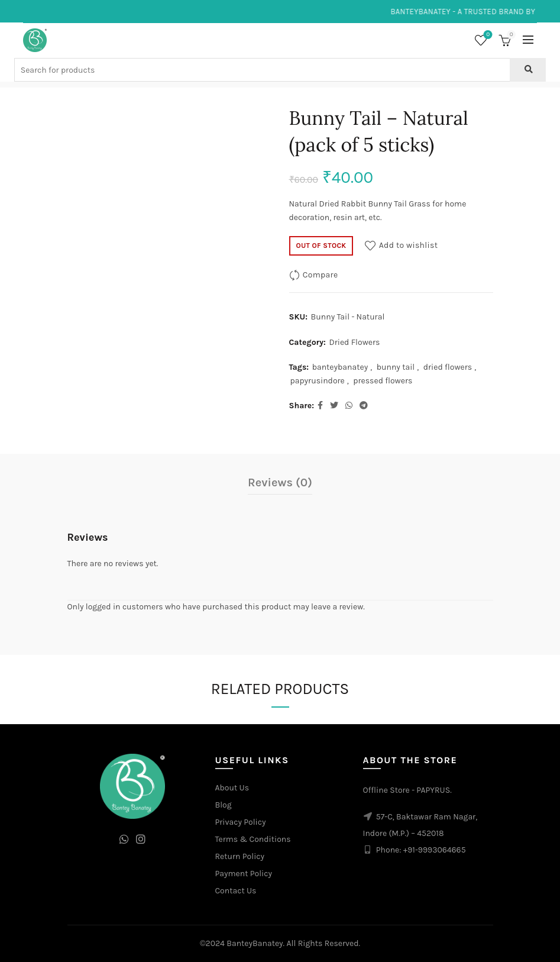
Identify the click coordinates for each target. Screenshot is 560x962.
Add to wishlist (409, 245)
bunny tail (396, 367)
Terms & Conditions (253, 839)
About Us (232, 788)
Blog (224, 805)
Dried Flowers (354, 342)
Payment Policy (244, 874)
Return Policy (240, 856)
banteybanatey (340, 367)
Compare (321, 275)
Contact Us (236, 891)
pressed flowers (383, 381)
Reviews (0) (280, 482)
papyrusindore (318, 381)
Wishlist (487, 35)
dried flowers (448, 367)
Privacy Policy (241, 822)
